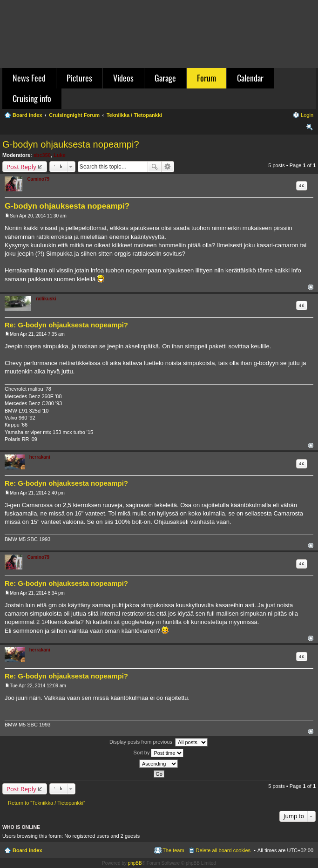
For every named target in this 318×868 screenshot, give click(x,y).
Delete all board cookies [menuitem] (223, 850)
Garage (165, 78)
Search (155, 167)
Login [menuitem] (307, 115)
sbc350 (42, 155)
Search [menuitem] (310, 129)
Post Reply (21, 167)
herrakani (40, 457)
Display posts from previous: (159, 742)
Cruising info (32, 98)
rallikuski (46, 299)
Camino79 (38, 179)
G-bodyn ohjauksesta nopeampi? (71, 144)
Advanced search (168, 167)
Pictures (79, 78)
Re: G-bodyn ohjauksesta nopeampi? (66, 325)
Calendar (250, 78)
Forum (206, 78)
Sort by (159, 753)
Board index (27, 850)
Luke (60, 155)
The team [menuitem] (173, 850)
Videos (123, 78)
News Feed (29, 78)
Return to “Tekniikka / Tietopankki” (47, 803)
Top (311, 287)
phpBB (135, 863)
